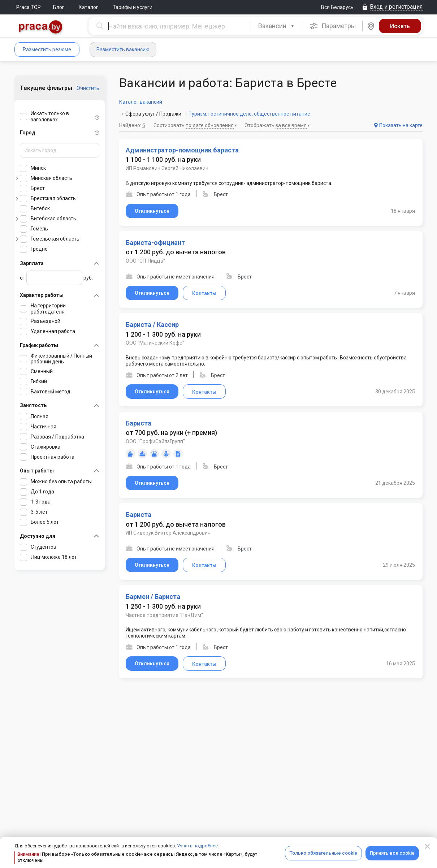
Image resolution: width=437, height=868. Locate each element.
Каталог (88, 7)
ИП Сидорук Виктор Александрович (168, 533)
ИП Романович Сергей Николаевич (167, 168)
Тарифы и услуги (133, 7)
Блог (59, 7)
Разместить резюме (47, 49)
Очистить (88, 88)
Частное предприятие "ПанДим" (164, 615)
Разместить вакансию (123, 49)
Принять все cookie (392, 853)
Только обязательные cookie (323, 853)
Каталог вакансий (141, 102)
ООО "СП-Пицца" (145, 261)
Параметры (333, 26)
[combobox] (277, 26)
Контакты (204, 293)
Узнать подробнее (197, 846)
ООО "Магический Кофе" (155, 343)
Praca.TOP (29, 7)
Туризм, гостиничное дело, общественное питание (249, 114)
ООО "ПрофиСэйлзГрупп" (155, 441)
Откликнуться (152, 211)
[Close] (427, 846)
